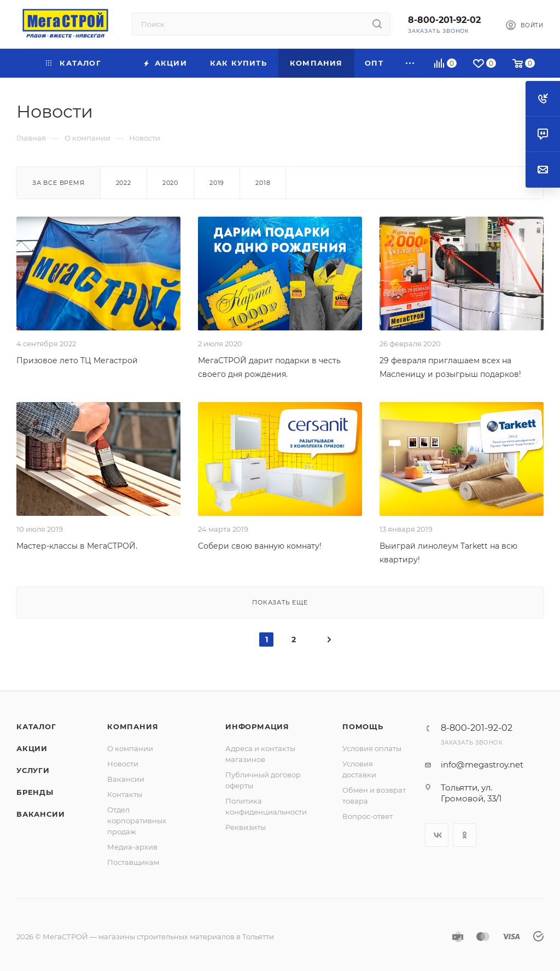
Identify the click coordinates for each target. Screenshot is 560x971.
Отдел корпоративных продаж (137, 821)
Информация (257, 726)
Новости (123, 764)
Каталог (36, 726)
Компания (133, 726)
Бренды (35, 792)
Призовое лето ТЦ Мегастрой (77, 361)
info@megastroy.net (482, 764)
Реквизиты (246, 827)
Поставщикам (133, 862)
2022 (124, 183)
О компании (130, 748)
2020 (170, 183)
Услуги (33, 770)
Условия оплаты (372, 748)
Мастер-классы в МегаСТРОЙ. (77, 546)
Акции (32, 748)
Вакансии (40, 814)
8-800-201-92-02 (444, 20)
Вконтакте (437, 835)
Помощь (363, 726)
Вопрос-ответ (367, 816)
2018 (263, 183)
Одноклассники (465, 835)
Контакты (125, 794)
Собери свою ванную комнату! (260, 546)
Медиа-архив (132, 847)
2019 (217, 183)
